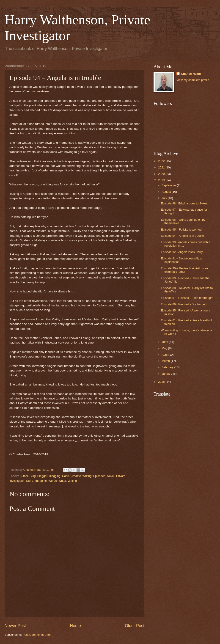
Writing (72, 481)
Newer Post (15, 626)
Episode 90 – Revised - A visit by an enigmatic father (184, 270)
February (168, 367)
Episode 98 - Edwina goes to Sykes (184, 203)
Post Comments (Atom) (38, 635)
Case (66, 476)
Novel (111, 476)
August (167, 192)
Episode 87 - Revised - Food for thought (187, 298)
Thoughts (41, 481)
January (167, 374)
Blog (33, 476)
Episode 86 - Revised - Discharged (184, 304)
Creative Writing (81, 476)
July (165, 198)
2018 (162, 382)
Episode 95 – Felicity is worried (181, 230)
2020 (162, 174)
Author (24, 476)
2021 (162, 167)
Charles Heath (191, 74)
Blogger (42, 476)
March (166, 361)
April (165, 355)
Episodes (99, 476)
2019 (162, 180)
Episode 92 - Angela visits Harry (182, 252)
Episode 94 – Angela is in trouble (182, 236)
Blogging (55, 476)
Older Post (135, 626)
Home (75, 626)
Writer (62, 481)
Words (53, 481)
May (165, 348)
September (169, 185)
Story (29, 481)
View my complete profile (193, 80)
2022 (162, 161)
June (165, 342)
